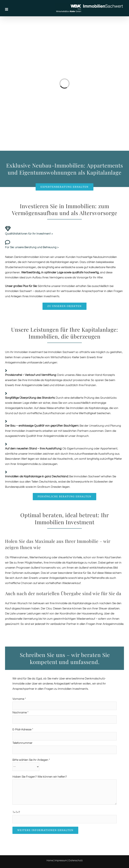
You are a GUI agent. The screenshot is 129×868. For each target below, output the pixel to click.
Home (50, 861)
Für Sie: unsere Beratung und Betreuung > (32, 247)
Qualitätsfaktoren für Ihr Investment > (29, 234)
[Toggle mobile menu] (7, 9)
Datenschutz (76, 861)
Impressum (61, 861)
